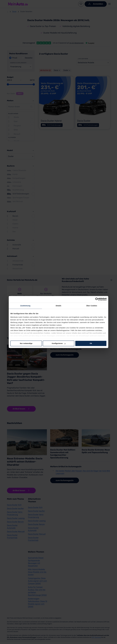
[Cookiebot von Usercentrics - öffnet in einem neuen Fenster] (97, 299)
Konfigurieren (59, 343)
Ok (91, 343)
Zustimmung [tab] (25, 306)
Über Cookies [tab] (92, 306)
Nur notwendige (26, 343)
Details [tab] (58, 306)
